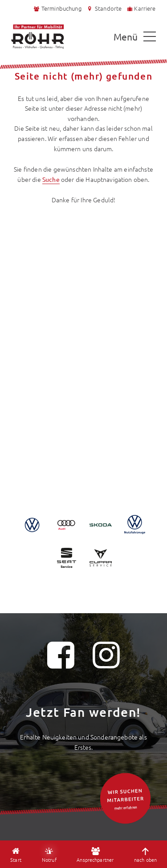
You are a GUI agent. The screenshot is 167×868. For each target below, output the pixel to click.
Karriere (141, 8)
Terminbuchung (57, 8)
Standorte (104, 8)
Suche (51, 179)
